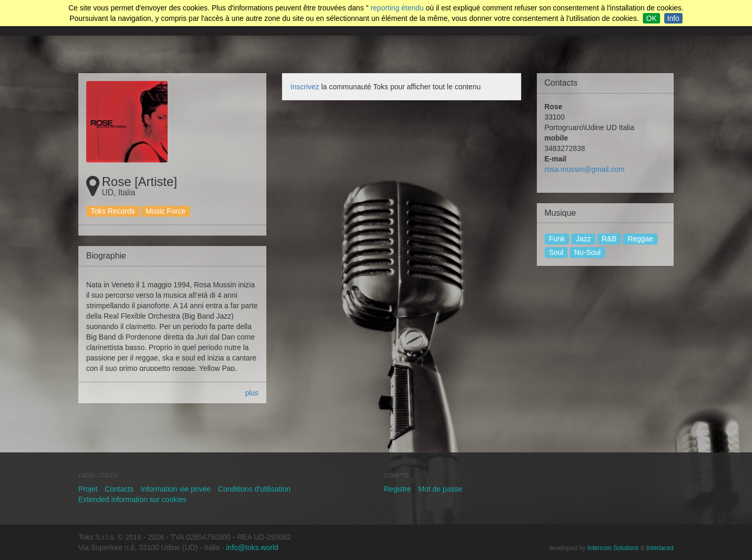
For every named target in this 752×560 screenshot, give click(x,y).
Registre (397, 489)
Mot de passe (440, 489)
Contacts (119, 489)
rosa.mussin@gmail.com (585, 169)
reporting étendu (397, 8)
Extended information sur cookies (132, 499)
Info (673, 18)
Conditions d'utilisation (254, 489)
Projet (88, 489)
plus (252, 393)
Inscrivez (305, 87)
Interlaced (660, 548)
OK (651, 18)
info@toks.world (252, 547)
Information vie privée (176, 489)
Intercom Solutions (613, 548)
